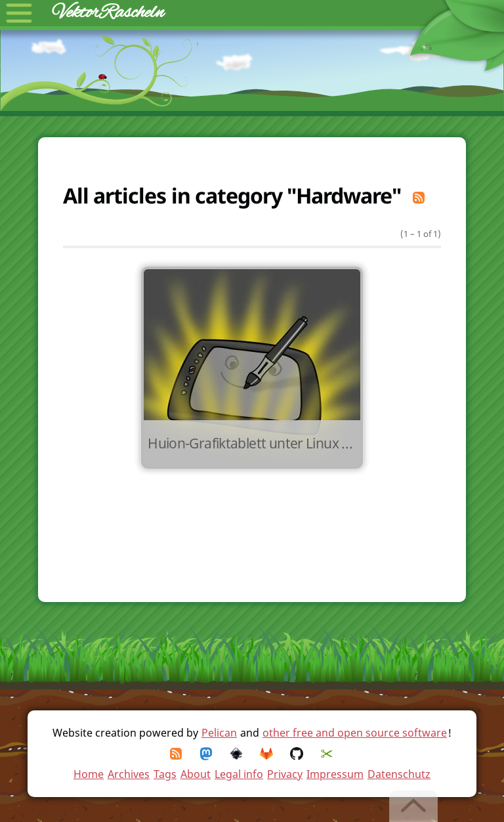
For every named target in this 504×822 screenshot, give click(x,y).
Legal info (239, 774)
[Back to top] (414, 806)
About (196, 774)
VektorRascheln (108, 13)
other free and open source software (355, 733)
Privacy (285, 774)
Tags (165, 774)
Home (89, 774)
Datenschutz (399, 774)
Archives (129, 774)
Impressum (335, 774)
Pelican (219, 733)
